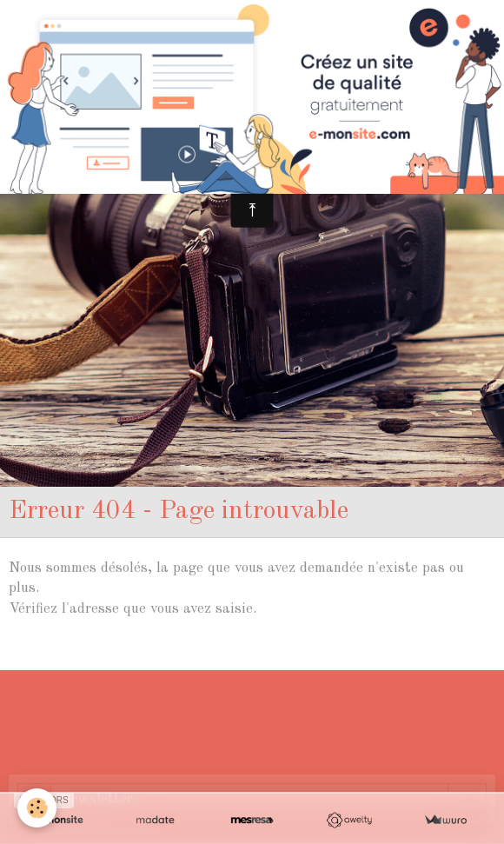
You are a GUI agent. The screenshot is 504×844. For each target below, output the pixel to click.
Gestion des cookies (252, 716)
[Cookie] (37, 808)
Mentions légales (252, 688)
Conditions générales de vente (252, 744)
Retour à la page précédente (100, 651)
